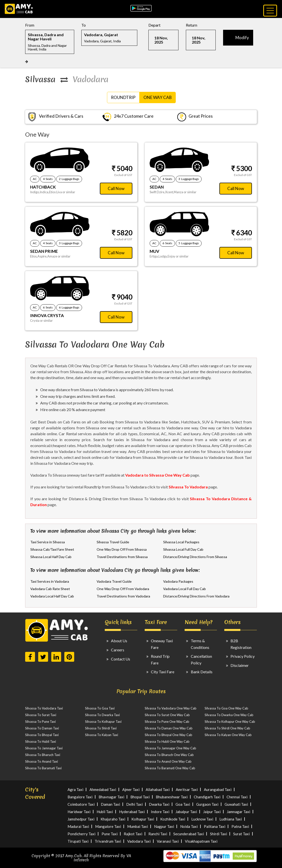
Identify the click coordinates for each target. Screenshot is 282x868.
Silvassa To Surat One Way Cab (167, 715)
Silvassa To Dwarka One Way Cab (229, 715)
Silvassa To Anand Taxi (42, 761)
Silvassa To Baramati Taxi (43, 768)
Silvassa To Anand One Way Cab (168, 761)
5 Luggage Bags (189, 243)
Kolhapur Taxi (143, 819)
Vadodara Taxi (139, 841)
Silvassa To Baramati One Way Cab (170, 768)
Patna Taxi (240, 826)
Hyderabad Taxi (132, 812)
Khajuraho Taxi (113, 819)
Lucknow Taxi (202, 819)
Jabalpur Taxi (186, 812)
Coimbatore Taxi (81, 804)
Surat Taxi (241, 834)
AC (35, 179)
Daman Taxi (110, 804)
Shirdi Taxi (219, 834)
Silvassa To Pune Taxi (40, 722)
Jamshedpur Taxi (81, 819)
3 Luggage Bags (189, 179)
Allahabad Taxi (158, 789)
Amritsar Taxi (187, 789)
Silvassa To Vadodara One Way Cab (171, 708)
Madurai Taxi (78, 826)
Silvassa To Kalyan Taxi (102, 735)
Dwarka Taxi (159, 804)
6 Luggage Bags (69, 307)
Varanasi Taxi (168, 841)
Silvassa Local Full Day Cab (183, 549)
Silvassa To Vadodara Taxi (44, 708)
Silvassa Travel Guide (113, 542)
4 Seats (48, 179)
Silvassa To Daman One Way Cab (169, 728)
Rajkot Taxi (133, 834)
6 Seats (167, 243)
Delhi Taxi (134, 804)
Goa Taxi (183, 804)
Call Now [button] (116, 188)
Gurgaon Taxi (207, 804)
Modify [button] (242, 38)
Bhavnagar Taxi (111, 797)
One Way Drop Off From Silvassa (122, 549)
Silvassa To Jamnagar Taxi (44, 748)
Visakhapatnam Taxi (201, 841)
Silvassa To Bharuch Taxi (43, 755)
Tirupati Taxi (78, 841)
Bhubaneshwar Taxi (172, 797)
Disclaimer (240, 665)
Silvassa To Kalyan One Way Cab (228, 735)
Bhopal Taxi (140, 797)
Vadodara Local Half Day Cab (52, 596)
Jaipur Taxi (212, 812)
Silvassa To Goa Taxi (100, 708)
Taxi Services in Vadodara (50, 581)
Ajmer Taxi (131, 789)
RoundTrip (123, 97)
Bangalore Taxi (80, 797)
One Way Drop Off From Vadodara (123, 589)
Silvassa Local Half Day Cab (51, 557)
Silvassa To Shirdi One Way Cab (227, 728)
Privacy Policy (243, 656)
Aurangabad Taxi (218, 789)
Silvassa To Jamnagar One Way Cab (170, 748)
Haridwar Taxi (79, 812)
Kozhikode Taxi (173, 819)
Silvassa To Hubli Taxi (41, 741)
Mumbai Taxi (138, 826)
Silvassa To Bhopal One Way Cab (168, 735)
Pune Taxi (110, 834)
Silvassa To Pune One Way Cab (167, 722)
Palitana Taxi (215, 826)
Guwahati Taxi (236, 804)
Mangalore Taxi (108, 826)
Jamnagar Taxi (238, 812)
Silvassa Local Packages (181, 542)
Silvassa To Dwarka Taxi (102, 715)
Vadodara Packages (178, 581)
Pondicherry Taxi (81, 834)
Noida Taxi (189, 826)
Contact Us (121, 659)
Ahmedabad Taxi (103, 789)
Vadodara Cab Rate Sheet (50, 589)
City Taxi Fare (163, 672)
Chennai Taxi (237, 797)
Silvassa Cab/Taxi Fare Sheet (52, 549)
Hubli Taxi (105, 812)
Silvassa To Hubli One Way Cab (167, 741)
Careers (118, 650)
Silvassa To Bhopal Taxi (42, 735)
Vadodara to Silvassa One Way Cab (158, 475)
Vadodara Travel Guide (114, 581)
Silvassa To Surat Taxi (41, 715)
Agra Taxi (75, 789)
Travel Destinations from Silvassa (122, 557)
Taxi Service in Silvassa (48, 542)
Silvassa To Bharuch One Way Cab (169, 755)
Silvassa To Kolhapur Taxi (103, 722)
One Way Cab (158, 97)
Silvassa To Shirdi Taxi (101, 728)
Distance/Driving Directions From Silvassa (195, 557)
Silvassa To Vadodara (188, 487)
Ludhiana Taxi (231, 819)
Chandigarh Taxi (207, 797)
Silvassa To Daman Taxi (42, 728)
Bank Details (202, 672)
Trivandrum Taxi (108, 841)
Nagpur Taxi (164, 826)
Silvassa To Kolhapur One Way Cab (230, 722)
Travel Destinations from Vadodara (123, 596)
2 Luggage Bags (69, 179)
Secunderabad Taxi (189, 834)
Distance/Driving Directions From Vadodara (196, 596)
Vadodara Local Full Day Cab (185, 589)
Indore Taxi (160, 812)
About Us (119, 641)
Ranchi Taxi (158, 834)
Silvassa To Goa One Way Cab (226, 708)
